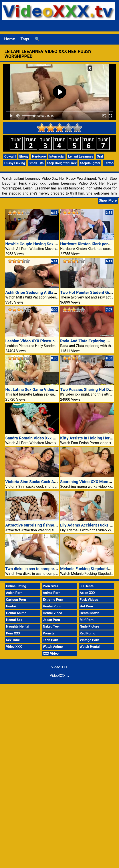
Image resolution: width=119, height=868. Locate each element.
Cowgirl (10, 156)
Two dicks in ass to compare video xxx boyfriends (50, 569)
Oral (100, 156)
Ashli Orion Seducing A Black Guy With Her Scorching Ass (57, 292)
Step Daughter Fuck (62, 163)
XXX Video (51, 653)
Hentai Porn (52, 606)
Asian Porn (14, 593)
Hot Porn (86, 606)
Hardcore (39, 156)
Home (10, 39)
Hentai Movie (90, 613)
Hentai (11, 606)
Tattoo (109, 163)
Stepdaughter (90, 163)
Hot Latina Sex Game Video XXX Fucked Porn (46, 389)
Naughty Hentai (18, 626)
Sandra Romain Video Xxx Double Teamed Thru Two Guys (57, 438)
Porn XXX (13, 633)
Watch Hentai (90, 647)
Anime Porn (52, 593)
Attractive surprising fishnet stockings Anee (45, 525)
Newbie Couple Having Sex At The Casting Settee (49, 244)
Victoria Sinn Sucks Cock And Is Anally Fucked (47, 482)
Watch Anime (53, 647)
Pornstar (49, 633)
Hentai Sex (14, 620)
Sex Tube (13, 640)
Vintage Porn (89, 640)
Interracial (57, 156)
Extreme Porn (53, 600)
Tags (25, 39)
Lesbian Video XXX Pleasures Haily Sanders (45, 341)
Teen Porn (51, 640)
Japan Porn (51, 620)
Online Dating (16, 586)
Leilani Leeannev (81, 156)
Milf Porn (87, 620)
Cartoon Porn (16, 600)
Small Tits (36, 163)
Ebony (24, 156)
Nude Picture (89, 626)
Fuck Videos (89, 600)
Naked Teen (52, 626)
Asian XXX (87, 593)
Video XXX (14, 647)
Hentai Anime (16, 613)
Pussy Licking (15, 163)
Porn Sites (51, 586)
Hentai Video (53, 613)
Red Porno (87, 633)
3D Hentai (87, 586)
